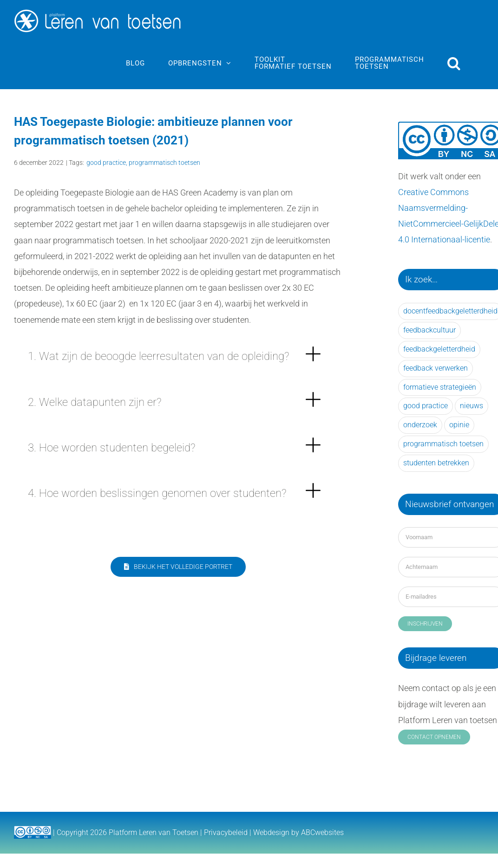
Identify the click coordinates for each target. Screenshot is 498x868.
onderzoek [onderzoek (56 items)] (420, 425)
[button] (454, 63)
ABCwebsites (322, 832)
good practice (106, 163)
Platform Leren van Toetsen (154, 832)
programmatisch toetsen (164, 163)
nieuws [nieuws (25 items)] (472, 406)
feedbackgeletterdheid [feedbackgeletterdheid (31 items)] (439, 349)
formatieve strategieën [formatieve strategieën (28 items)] (440, 387)
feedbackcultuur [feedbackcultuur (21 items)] (429, 330)
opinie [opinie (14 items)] (459, 425)
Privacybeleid (226, 832)
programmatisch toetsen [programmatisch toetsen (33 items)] (443, 444)
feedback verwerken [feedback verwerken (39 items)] (436, 368)
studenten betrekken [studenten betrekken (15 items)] (436, 463)
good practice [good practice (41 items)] (426, 406)
